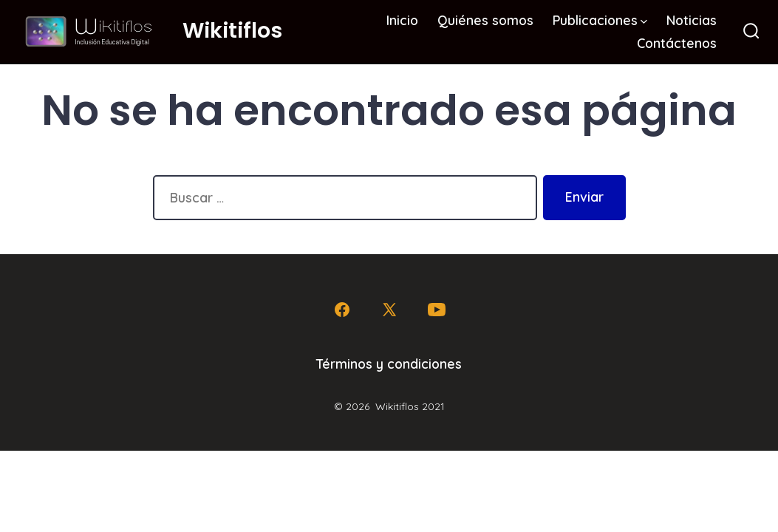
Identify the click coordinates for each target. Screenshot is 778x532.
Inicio (402, 20)
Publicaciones (600, 20)
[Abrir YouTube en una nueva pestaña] (437, 310)
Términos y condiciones (389, 364)
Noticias (692, 20)
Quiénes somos (485, 20)
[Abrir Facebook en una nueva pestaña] (342, 310)
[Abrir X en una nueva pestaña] (389, 310)
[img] (644, 22)
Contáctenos (677, 43)
